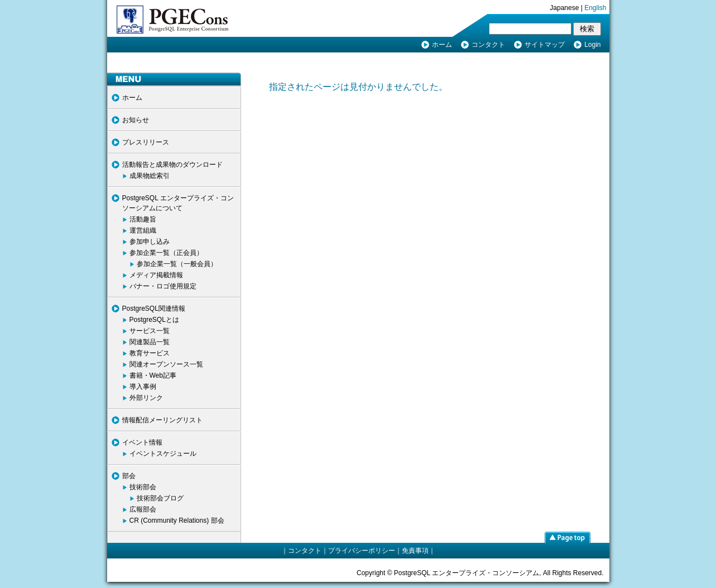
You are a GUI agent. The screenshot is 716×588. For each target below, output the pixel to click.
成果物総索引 (150, 176)
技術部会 (143, 487)
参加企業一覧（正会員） (166, 253)
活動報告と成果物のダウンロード (172, 165)
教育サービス (150, 353)
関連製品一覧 (150, 342)
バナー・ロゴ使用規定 (163, 286)
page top (568, 537)
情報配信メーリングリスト (162, 420)
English (595, 8)
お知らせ (136, 120)
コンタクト (488, 45)
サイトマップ (545, 45)
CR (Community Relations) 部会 (177, 520)
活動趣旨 (143, 219)
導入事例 (143, 387)
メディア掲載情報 (156, 275)
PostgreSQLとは (154, 320)
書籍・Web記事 (153, 375)
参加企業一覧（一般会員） (177, 264)
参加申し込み (150, 242)
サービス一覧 (150, 331)
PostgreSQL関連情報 (154, 309)
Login (592, 45)
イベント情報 (142, 442)
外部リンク (146, 398)
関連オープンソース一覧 (166, 364)
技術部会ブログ (160, 498)
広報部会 (143, 509)
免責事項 (415, 551)
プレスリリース (146, 142)
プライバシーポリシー (362, 551)
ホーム (442, 45)
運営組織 (143, 230)
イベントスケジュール (163, 454)
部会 (129, 476)
